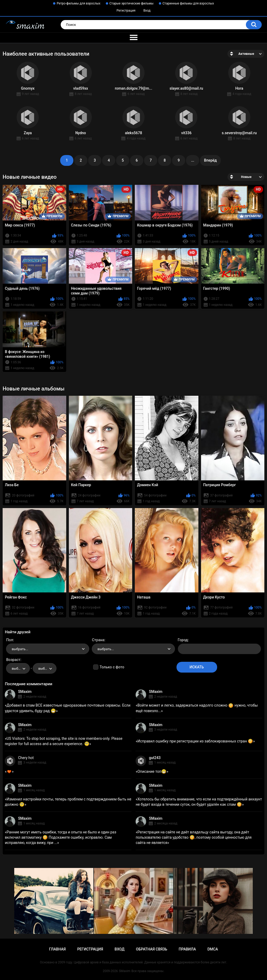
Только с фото (112, 667)
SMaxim (25, 692)
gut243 (155, 758)
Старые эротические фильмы (132, 3)
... (193, 160)
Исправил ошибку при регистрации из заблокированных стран (195, 741)
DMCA (213, 949)
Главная (57, 949)
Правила (187, 949)
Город (183, 640)
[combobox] (48, 649)
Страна (98, 640)
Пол (9, 640)
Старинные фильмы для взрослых (188, 3)
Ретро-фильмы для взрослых (79, 3)
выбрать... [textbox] (20, 649)
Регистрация (126, 11)
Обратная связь (151, 949)
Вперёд (210, 160)
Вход (147, 11)
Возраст (13, 660)
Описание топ (152, 771)
